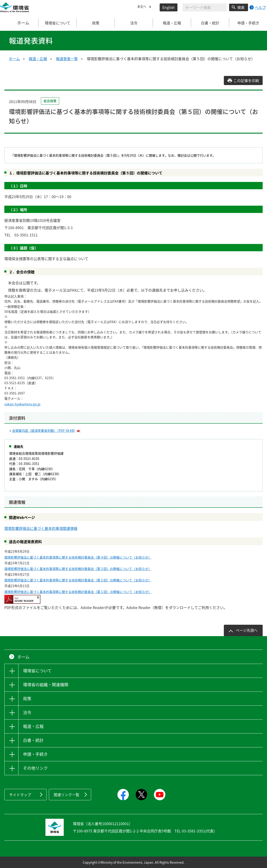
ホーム (19, 23)
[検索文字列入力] (205, 7)
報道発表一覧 (67, 59)
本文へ (143, 7)
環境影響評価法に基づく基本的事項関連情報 (41, 528)
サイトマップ (20, 795)
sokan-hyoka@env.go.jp (22, 404)
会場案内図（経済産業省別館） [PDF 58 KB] (44, 430)
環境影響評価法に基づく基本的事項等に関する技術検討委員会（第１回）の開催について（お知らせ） (78, 592)
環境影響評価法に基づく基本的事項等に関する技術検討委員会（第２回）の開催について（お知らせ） (78, 580)
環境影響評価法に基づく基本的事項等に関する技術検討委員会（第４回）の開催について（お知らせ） (78, 557)
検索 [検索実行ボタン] (241, 7)
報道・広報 (38, 59)
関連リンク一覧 (66, 795)
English (169, 7)
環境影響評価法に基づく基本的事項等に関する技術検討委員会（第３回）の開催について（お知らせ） (78, 569)
